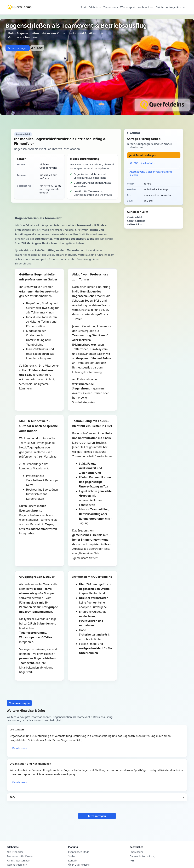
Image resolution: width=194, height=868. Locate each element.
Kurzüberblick (135, 217)
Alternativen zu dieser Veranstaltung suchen (151, 173)
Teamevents (111, 7)
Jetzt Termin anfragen (143, 155)
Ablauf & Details (136, 221)
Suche (72, 856)
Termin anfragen (18, 48)
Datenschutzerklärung (142, 856)
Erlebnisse (95, 7)
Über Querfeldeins (79, 865)
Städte (160, 7)
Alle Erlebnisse (15, 852)
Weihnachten (146, 7)
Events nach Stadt (78, 852)
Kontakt (73, 861)
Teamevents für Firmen (20, 856)
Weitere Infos (134, 224)
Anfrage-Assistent (177, 7)
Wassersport (128, 7)
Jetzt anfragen (97, 816)
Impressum (136, 852)
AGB (132, 861)
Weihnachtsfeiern (17, 865)
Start (83, 7)
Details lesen (20, 748)
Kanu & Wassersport (18, 861)
